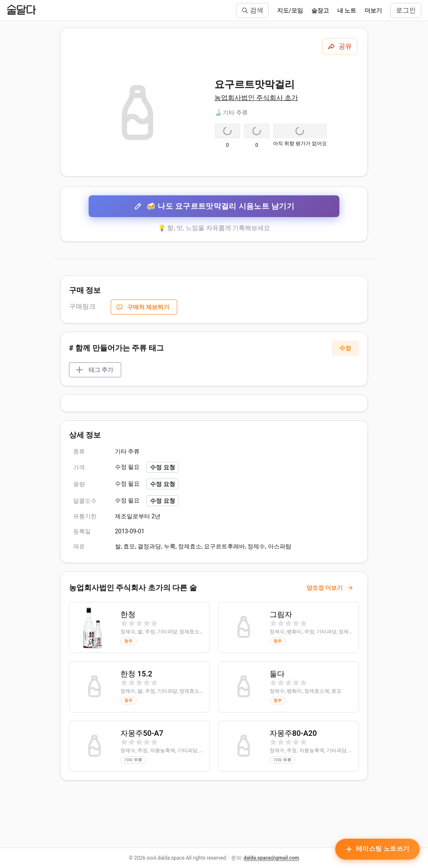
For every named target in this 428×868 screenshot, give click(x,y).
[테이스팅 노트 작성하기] (377, 849)
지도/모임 (290, 10)
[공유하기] (340, 46)
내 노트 (347, 10)
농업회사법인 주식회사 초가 (256, 98)
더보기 (373, 10)
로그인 (406, 10)
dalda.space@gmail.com (271, 858)
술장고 (320, 10)
